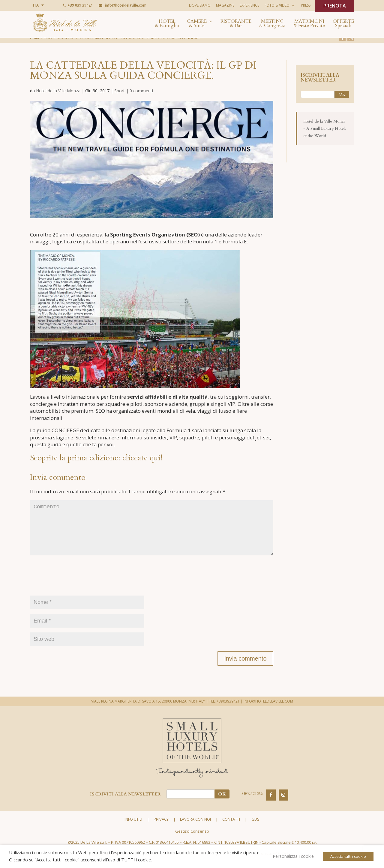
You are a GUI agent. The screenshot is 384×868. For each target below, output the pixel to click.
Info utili (133, 829)
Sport (120, 91)
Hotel (167, 24)
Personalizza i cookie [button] (293, 856)
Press (306, 5)
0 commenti (141, 91)
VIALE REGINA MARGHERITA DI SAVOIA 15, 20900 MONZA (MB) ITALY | (150, 711)
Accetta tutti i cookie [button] (348, 856)
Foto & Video (277, 5)
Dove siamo (200, 5)
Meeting (272, 24)
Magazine (225, 5)
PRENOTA (335, 6)
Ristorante (236, 24)
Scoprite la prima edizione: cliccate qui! (96, 458)
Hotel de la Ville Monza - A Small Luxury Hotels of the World (325, 128)
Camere (197, 24)
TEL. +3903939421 (224, 711)
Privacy (161, 829)
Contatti (231, 829)
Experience (249, 5)
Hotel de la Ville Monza (58, 91)
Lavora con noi (195, 829)
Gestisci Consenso (192, 841)
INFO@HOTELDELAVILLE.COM (268, 711)
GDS (255, 829)
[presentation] (76, 588)
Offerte (343, 24)
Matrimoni (309, 24)
